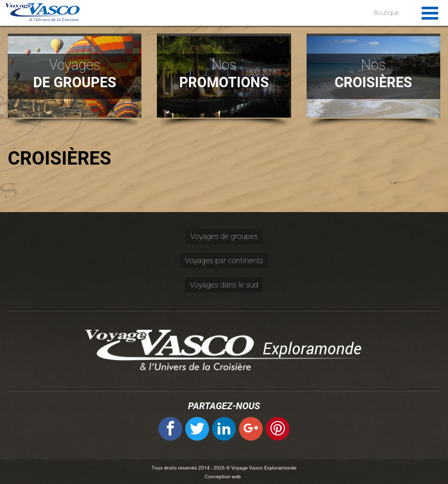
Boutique (386, 13)
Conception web (223, 477)
